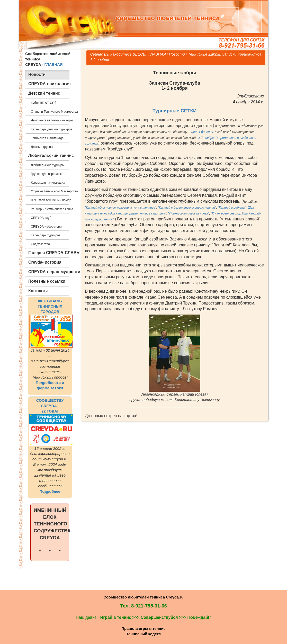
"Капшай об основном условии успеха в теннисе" (121, 208)
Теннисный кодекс (143, 634)
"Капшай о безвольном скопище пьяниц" (187, 208)
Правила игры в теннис (143, 629)
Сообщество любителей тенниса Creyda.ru (143, 597)
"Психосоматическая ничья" (189, 213)
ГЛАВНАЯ (53, 65)
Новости (177, 54)
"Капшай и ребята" (232, 208)
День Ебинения (202, 132)
